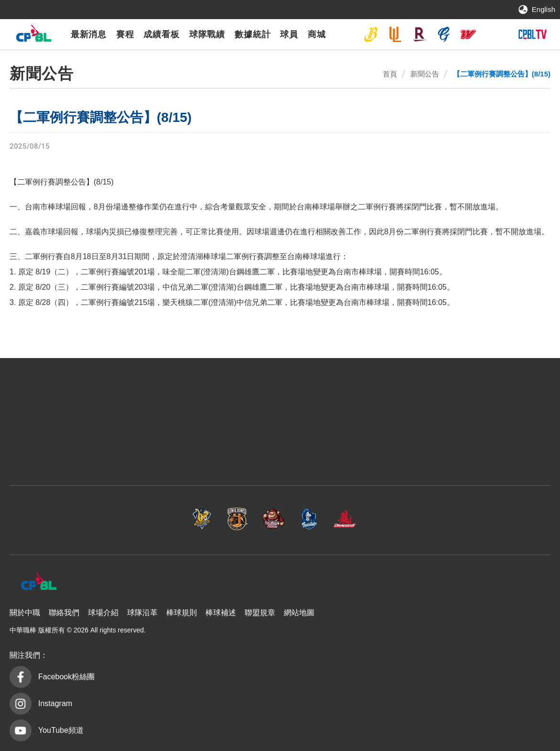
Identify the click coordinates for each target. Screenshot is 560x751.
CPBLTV (532, 34)
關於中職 (25, 613)
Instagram (55, 703)
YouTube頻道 (61, 730)
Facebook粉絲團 (66, 677)
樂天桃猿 (420, 34)
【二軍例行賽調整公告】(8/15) (502, 74)
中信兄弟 (371, 34)
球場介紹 (103, 613)
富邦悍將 (444, 34)
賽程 (125, 34)
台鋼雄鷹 (493, 34)
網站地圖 (299, 613)
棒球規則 (182, 613)
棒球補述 (221, 613)
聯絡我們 (64, 613)
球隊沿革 (142, 613)
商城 (317, 34)
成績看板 (162, 34)
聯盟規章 (260, 613)
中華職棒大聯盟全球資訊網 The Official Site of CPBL (33, 36)
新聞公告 (425, 74)
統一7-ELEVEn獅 (395, 34)
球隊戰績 (207, 34)
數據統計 (253, 34)
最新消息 (89, 34)
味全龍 (468, 34)
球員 (289, 34)
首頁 (390, 74)
